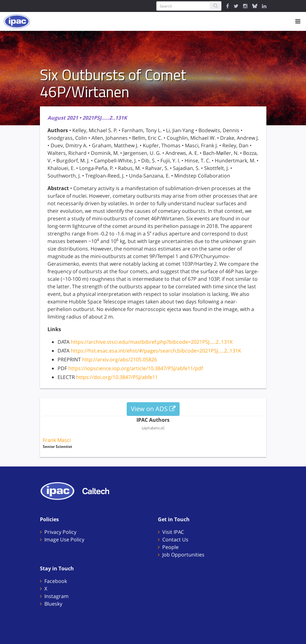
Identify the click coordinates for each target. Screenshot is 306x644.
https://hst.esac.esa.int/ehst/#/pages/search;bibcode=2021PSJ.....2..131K (156, 351)
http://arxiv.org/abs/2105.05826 (120, 359)
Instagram (56, 596)
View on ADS (153, 409)
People (170, 547)
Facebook (56, 581)
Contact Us (175, 539)
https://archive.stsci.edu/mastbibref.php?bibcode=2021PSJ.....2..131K (152, 342)
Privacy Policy (60, 532)
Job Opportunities (183, 555)
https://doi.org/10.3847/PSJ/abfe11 (117, 377)
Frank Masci (57, 440)
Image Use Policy (64, 539)
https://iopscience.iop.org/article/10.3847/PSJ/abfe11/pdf (136, 368)
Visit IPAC (173, 532)
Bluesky (53, 604)
